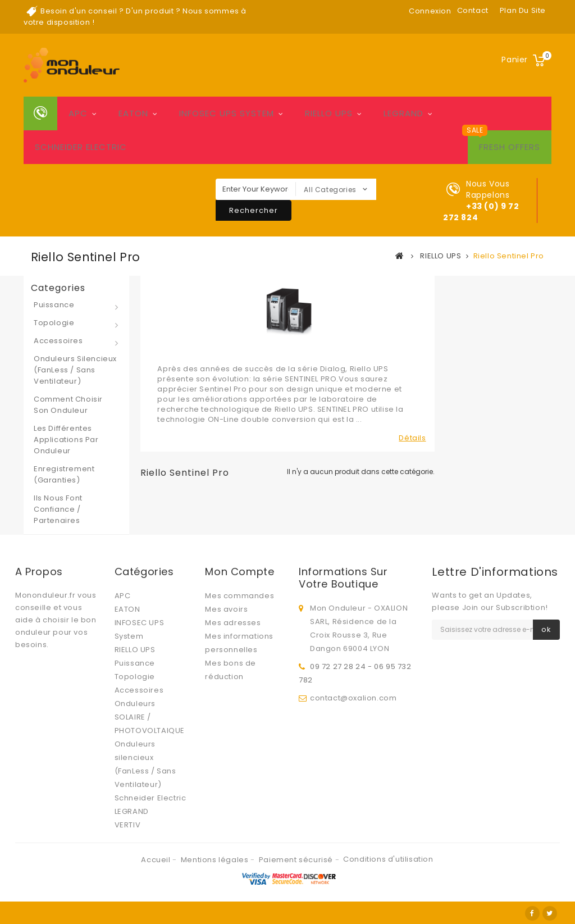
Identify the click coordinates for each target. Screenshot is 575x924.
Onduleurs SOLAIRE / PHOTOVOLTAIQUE (150, 717)
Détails (412, 438)
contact (473, 10)
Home (40, 113)
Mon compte (239, 572)
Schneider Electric (81, 147)
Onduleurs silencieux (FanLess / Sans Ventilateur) (75, 370)
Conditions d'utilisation (388, 859)
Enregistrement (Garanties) (64, 474)
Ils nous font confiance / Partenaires (58, 509)
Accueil (157, 860)
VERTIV (128, 825)
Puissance (54, 305)
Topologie (54, 323)
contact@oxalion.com (353, 698)
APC (78, 113)
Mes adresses (233, 623)
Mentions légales (216, 860)
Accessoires (58, 341)
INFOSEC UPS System (227, 113)
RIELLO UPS (329, 113)
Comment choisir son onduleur (68, 405)
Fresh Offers (510, 147)
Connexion (430, 11)
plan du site (523, 10)
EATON (133, 113)
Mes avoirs (226, 609)
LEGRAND (403, 113)
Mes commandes (239, 596)
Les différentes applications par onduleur (66, 440)
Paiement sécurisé (297, 860)
